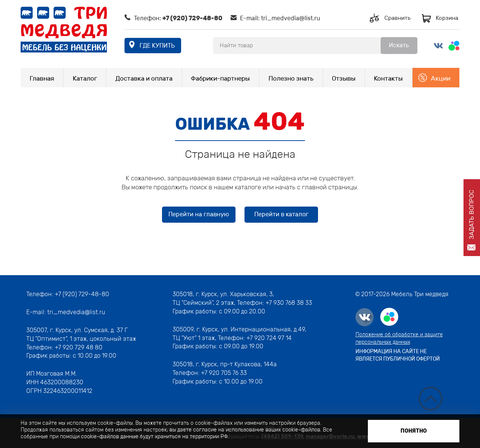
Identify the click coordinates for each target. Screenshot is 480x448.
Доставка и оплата (144, 78)
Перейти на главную (199, 214)
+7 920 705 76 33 (224, 373)
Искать (399, 45)
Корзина (447, 18)
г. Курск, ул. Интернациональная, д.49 (251, 329)
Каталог (85, 78)
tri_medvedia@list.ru (291, 18)
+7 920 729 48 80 (79, 347)
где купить (157, 46)
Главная (42, 78)
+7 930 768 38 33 (289, 303)
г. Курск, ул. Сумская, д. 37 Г (89, 330)
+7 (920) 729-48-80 (192, 18)
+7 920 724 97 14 (269, 338)
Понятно (414, 431)
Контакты (388, 78)
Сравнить (397, 18)
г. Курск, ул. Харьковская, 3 (233, 294)
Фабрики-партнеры (220, 78)
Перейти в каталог (281, 214)
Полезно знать (291, 78)
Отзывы (344, 78)
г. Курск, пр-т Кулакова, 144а (236, 364)
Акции (441, 78)
